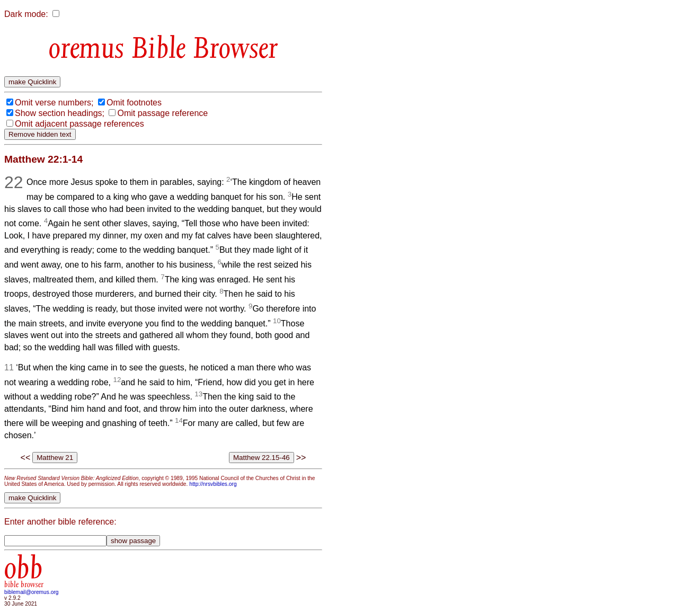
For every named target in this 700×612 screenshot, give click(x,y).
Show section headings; (60, 113)
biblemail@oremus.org (32, 592)
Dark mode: (26, 14)
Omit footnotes (134, 103)
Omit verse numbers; (54, 103)
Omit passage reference (162, 113)
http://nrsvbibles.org (213, 484)
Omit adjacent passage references (79, 124)
